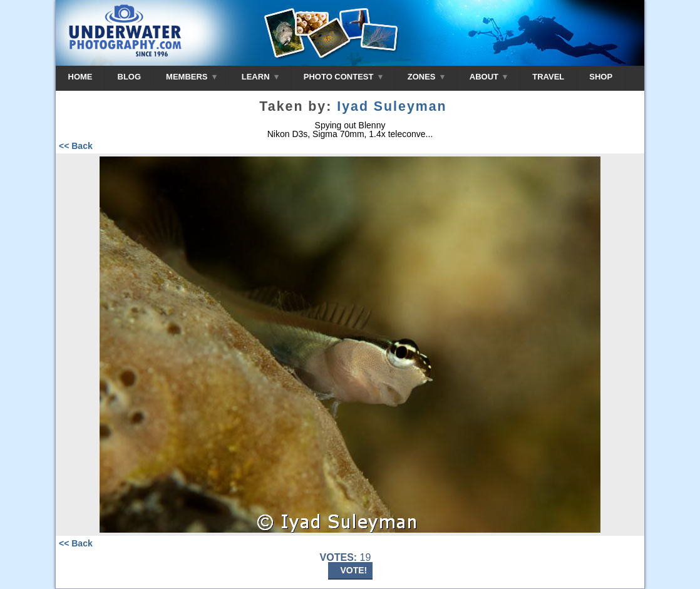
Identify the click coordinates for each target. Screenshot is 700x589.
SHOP (601, 77)
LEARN (260, 77)
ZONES (426, 77)
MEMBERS (191, 77)
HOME (80, 77)
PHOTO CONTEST (343, 77)
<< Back (76, 146)
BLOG (130, 77)
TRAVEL (548, 77)
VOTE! (354, 570)
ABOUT (488, 77)
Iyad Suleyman (392, 106)
